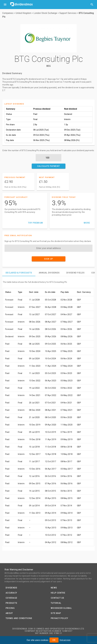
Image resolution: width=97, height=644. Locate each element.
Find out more (65, 640)
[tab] (19, 273)
